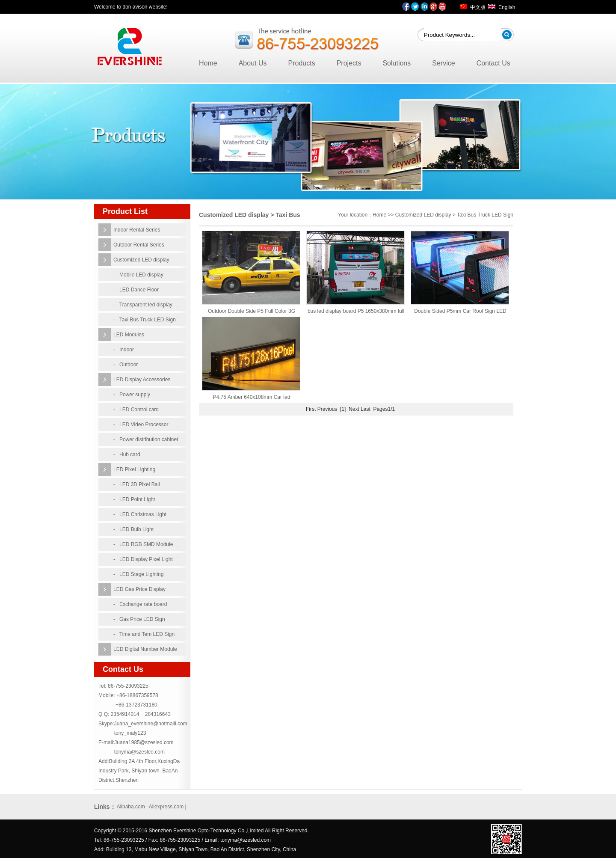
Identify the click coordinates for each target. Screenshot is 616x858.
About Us (253, 63)
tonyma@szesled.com (139, 752)
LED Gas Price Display (139, 589)
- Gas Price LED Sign (139, 619)
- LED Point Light (134, 499)
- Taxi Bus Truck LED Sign (145, 320)
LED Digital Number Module (145, 649)
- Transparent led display (143, 305)
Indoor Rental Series (137, 230)
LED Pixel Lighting (134, 469)
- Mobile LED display (138, 275)
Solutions (397, 63)
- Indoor (124, 350)
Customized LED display (141, 260)
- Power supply (132, 395)
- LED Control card (136, 410)
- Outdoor (126, 365)
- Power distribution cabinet (146, 439)
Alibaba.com (131, 807)
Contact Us (493, 63)
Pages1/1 (384, 409)
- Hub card (127, 454)
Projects (349, 63)
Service (443, 63)
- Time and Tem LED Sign (144, 634)
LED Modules (129, 335)
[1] (343, 409)
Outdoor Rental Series (139, 245)
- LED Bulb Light (133, 529)
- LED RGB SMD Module (143, 544)
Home (208, 63)
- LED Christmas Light (140, 514)
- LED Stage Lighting (138, 574)
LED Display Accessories (142, 380)
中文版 (478, 7)
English (507, 7)
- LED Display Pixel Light (143, 559)
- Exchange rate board (140, 604)
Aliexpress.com (166, 807)
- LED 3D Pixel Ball (137, 484)
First (311, 409)
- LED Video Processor (141, 425)
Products (302, 63)
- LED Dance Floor (136, 290)
